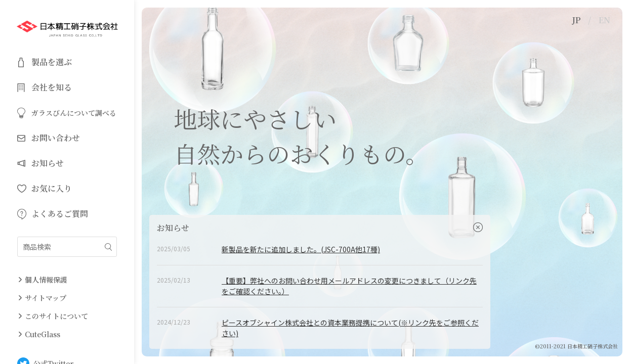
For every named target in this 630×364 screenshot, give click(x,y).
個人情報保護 (46, 280)
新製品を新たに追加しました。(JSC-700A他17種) (301, 249)
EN (604, 20)
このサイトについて (56, 316)
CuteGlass (43, 334)
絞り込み (108, 247)
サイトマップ (46, 298)
